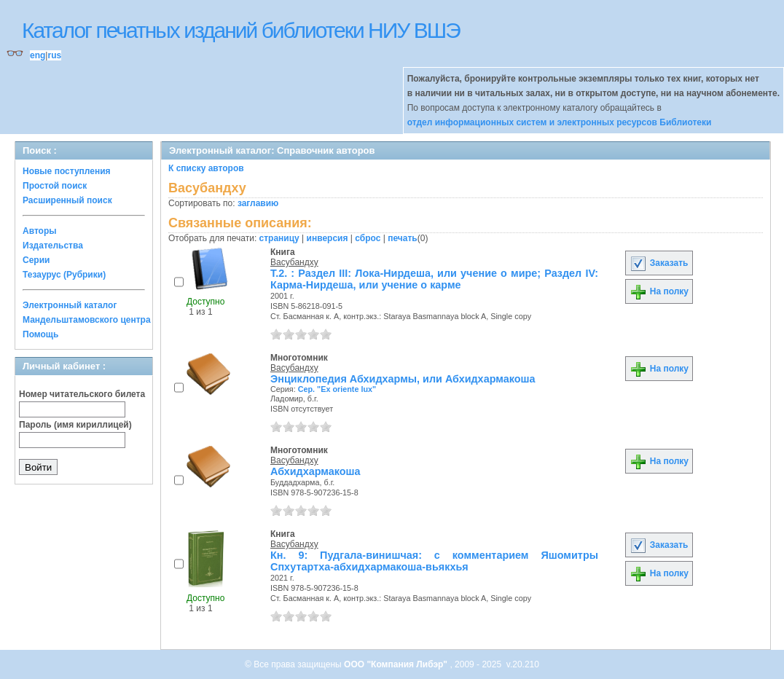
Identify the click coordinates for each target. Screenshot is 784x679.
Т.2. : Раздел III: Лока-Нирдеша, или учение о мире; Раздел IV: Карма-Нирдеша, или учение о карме (434, 279)
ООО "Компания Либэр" (397, 664)
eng (38, 55)
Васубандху (294, 262)
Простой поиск (55, 186)
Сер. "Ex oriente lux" (337, 389)
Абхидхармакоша (315, 471)
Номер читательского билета (82, 394)
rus (54, 55)
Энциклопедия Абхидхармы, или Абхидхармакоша (403, 379)
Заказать (659, 263)
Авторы (40, 231)
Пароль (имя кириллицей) (75, 425)
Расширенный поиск (67, 200)
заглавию (258, 203)
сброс (368, 238)
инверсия (328, 238)
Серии (36, 260)
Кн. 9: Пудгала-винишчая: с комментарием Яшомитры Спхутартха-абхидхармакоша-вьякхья (434, 561)
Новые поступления (67, 171)
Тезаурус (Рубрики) (64, 275)
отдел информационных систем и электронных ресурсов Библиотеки (560, 122)
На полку (659, 291)
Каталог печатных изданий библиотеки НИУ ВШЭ (241, 30)
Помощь (40, 334)
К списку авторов (206, 168)
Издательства (53, 246)
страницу (279, 238)
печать (403, 238)
